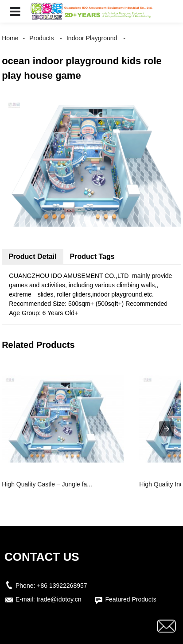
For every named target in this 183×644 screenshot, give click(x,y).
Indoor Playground (92, 38)
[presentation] (167, 429)
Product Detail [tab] (32, 256)
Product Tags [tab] (92, 256)
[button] (15, 11)
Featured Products (130, 599)
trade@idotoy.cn (59, 599)
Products (41, 38)
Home (10, 38)
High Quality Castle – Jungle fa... (47, 484)
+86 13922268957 (62, 586)
